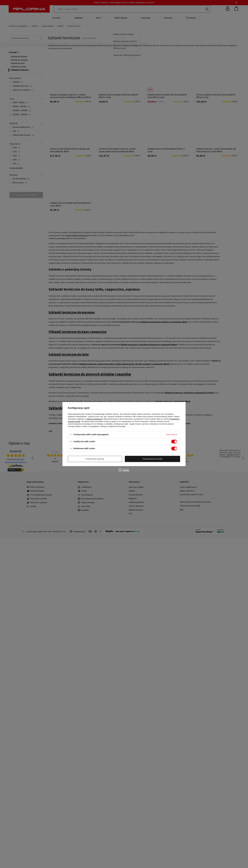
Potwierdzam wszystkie (152, 459)
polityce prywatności (95, 419)
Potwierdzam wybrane (95, 459)
